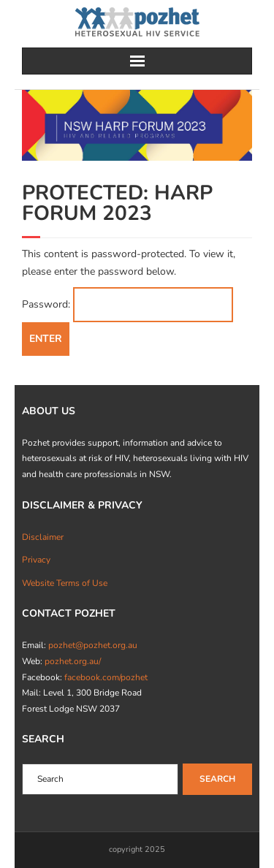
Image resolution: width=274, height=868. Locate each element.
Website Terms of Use (65, 583)
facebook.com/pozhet (106, 677)
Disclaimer (43, 537)
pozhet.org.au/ (73, 661)
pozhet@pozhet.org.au (93, 645)
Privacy (36, 560)
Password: (128, 304)
